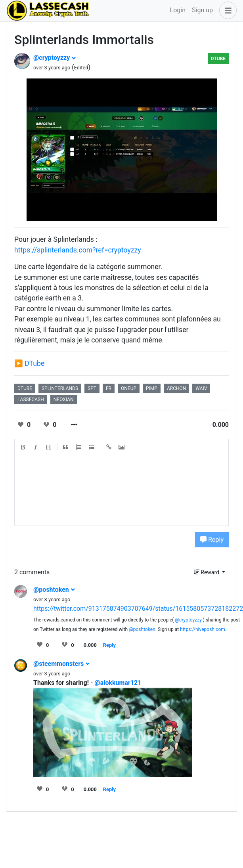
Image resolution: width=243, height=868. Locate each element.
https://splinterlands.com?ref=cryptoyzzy (78, 250)
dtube (25, 388)
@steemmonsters (62, 664)
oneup (129, 388)
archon (176, 388)
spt (92, 388)
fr (109, 388)
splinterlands (60, 388)
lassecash (31, 400)
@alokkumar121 (118, 683)
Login (178, 10)
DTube (218, 59)
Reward (207, 572)
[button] (226, 10)
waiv (201, 388)
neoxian (64, 400)
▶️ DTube (29, 363)
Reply (212, 540)
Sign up (202, 10)
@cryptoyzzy (55, 58)
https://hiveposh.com (203, 629)
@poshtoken (54, 590)
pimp (152, 388)
